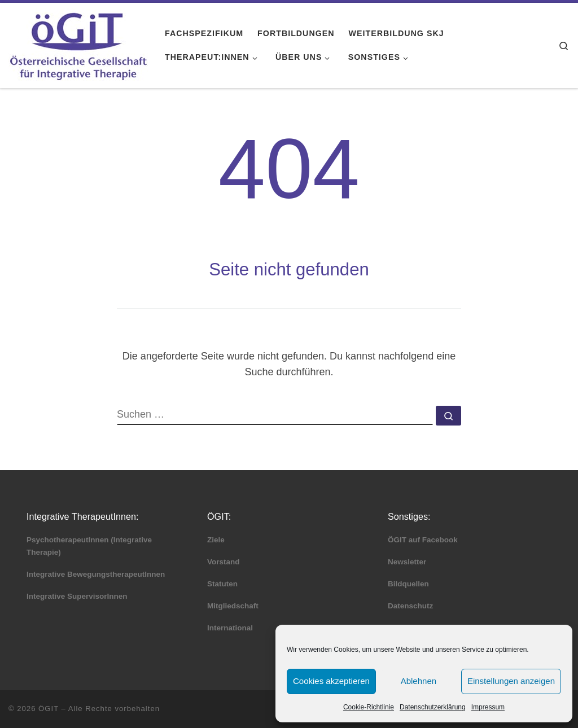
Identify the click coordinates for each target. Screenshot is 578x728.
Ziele (216, 540)
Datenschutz (410, 606)
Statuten (222, 584)
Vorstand (224, 562)
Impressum (488, 707)
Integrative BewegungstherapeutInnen (96, 574)
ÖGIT (49, 709)
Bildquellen (408, 584)
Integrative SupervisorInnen (77, 596)
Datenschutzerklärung (433, 707)
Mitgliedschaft (233, 606)
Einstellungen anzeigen (511, 681)
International (230, 628)
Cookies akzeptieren (331, 681)
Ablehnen (419, 681)
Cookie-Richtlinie (369, 707)
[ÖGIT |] (78, 44)
